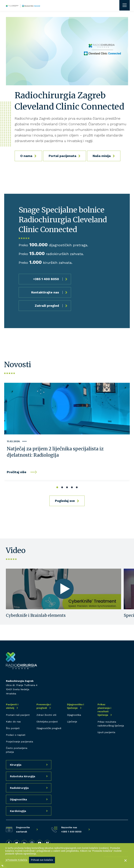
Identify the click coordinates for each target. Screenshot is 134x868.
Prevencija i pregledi (44, 706)
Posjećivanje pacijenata (19, 742)
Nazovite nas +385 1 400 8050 (71, 829)
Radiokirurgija (19, 788)
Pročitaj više (17, 472)
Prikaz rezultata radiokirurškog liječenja (111, 724)
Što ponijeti (13, 728)
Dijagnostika (74, 715)
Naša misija (102, 156)
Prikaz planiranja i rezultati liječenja (104, 710)
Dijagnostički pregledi (49, 728)
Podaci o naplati (16, 735)
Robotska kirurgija (23, 776)
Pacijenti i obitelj (12, 706)
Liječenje (72, 722)
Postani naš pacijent (18, 715)
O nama (26, 156)
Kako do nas (13, 722)
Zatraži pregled (47, 306)
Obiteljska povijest (47, 722)
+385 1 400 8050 (46, 279)
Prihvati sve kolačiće (42, 860)
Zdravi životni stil (46, 715)
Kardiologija (18, 811)
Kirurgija (16, 765)
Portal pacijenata (62, 156)
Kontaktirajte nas (45, 292)
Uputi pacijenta (106, 732)
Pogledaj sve (65, 501)
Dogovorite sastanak (23, 829)
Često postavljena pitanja (17, 750)
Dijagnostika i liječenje (75, 706)
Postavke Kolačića (17, 860)
